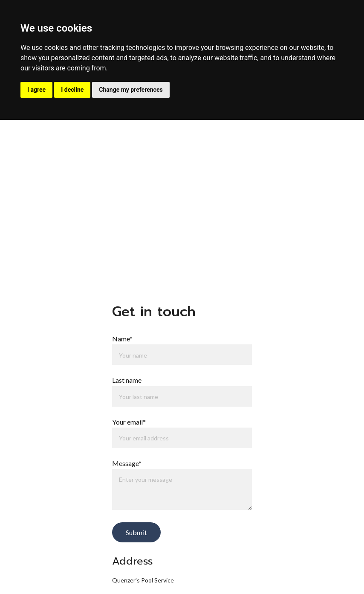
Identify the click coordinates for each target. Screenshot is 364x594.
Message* (127, 463)
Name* (122, 339)
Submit (136, 532)
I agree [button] (36, 90)
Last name (127, 380)
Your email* (129, 422)
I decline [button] (72, 90)
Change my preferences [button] (131, 90)
